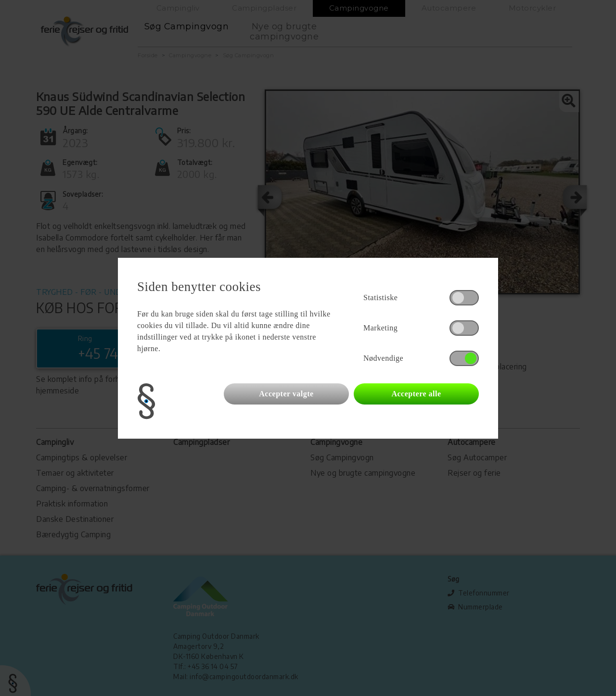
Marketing (380, 328)
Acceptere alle (416, 394)
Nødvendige (383, 358)
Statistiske (380, 297)
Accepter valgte (286, 394)
